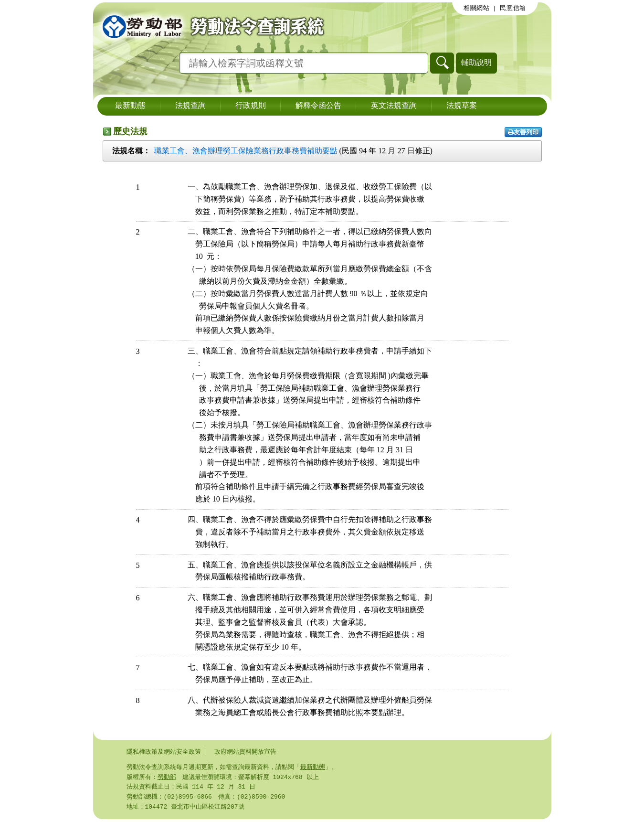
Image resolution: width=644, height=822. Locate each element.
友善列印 (523, 132)
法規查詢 (190, 106)
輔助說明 (476, 62)
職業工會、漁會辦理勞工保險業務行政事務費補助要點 (246, 151)
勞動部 (167, 778)
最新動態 (130, 106)
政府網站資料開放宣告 (245, 752)
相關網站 (477, 8)
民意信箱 (513, 8)
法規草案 (462, 106)
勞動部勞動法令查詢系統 (210, 26)
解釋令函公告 (318, 106)
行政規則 (251, 106)
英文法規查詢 (394, 106)
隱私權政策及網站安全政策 (164, 752)
